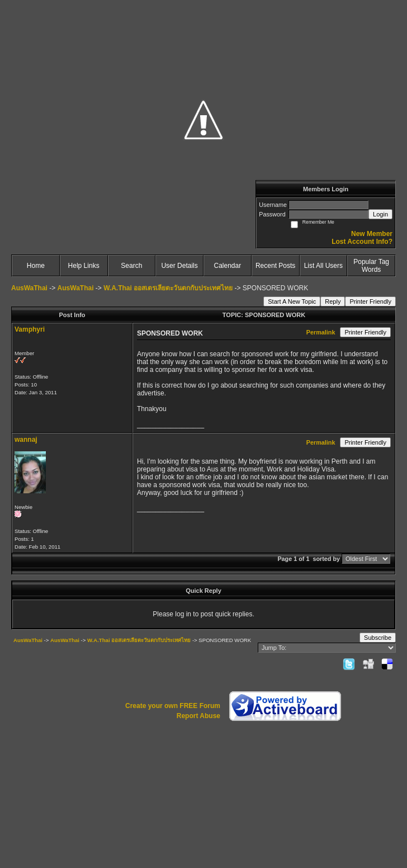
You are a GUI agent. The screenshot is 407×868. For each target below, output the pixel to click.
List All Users (323, 266)
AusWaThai (29, 288)
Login (380, 214)
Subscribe (378, 638)
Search (131, 266)
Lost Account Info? (362, 242)
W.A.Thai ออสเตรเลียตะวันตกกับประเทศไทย (168, 288)
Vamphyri (30, 329)
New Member (372, 234)
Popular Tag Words (371, 266)
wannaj (26, 440)
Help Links (84, 266)
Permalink (321, 332)
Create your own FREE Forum (173, 706)
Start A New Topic (292, 301)
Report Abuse (198, 716)
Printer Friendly (370, 301)
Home (36, 266)
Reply (333, 301)
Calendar (228, 266)
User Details (179, 266)
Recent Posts (275, 266)
